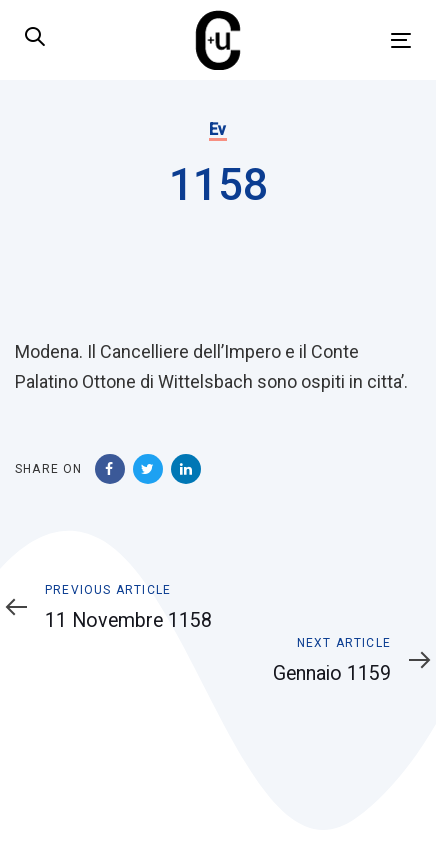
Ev (218, 129)
